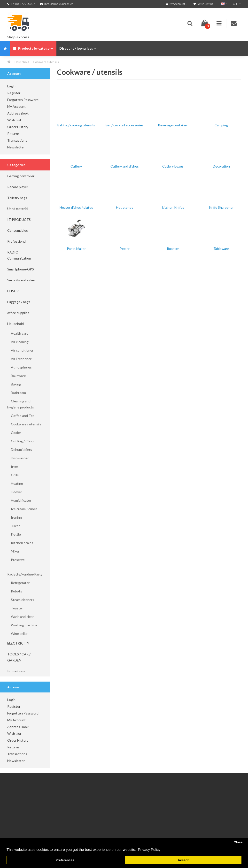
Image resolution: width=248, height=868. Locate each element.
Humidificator (19, 500)
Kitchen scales (20, 543)
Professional (17, 241)
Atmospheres (19, 367)
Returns (13, 134)
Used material (18, 209)
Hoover (15, 492)
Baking (14, 384)
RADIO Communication (19, 255)
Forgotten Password (23, 100)
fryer (13, 466)
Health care (18, 333)
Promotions (16, 671)
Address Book (18, 113)
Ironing (15, 517)
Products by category (33, 48)
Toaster (15, 608)
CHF (237, 4)
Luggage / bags (19, 302)
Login (11, 86)
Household (22, 62)
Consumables (18, 230)
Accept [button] (183, 860)
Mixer (13, 551)
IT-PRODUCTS (19, 219)
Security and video (21, 280)
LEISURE (14, 291)
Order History (18, 127)
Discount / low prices (78, 48)
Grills (13, 475)
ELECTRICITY (18, 643)
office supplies (18, 313)
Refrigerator (18, 583)
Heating (15, 483)
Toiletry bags (17, 198)
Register (14, 93)
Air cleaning (18, 342)
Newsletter (16, 147)
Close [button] (238, 842)
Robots (15, 591)
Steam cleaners (21, 600)
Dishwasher (18, 458)
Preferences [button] (65, 860)
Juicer (14, 526)
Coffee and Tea (21, 416)
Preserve (16, 560)
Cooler (14, 433)
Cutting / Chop (20, 441)
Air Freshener (19, 359)
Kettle (14, 534)
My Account (16, 106)
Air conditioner (20, 350)
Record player (18, 187)
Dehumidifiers (20, 449)
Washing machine (22, 625)
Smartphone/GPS (21, 269)
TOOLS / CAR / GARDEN (19, 657)
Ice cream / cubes (22, 509)
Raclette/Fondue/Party (25, 571)
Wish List (14, 120)
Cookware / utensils (46, 62)
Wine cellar (17, 634)
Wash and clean (21, 617)
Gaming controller (21, 176)
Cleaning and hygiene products (21, 404)
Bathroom (17, 393)
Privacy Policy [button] (149, 849)
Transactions (17, 140)
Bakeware (17, 376)
